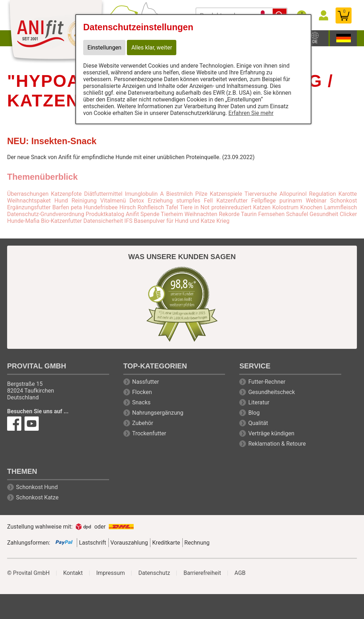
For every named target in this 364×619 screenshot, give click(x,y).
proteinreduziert (231, 207)
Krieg (223, 221)
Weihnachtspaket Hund (38, 201)
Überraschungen (28, 194)
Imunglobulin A (144, 194)
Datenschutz (154, 573)
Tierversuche (261, 194)
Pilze (201, 194)
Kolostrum (285, 207)
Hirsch (128, 207)
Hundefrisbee (101, 207)
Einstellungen (105, 48)
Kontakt (73, 573)
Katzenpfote (66, 194)
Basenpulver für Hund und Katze (175, 221)
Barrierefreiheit (202, 573)
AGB (240, 573)
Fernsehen (271, 214)
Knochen (311, 207)
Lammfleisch (341, 207)
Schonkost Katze (37, 497)
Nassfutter (146, 382)
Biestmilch (180, 194)
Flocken (142, 392)
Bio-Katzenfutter (61, 221)
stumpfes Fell (195, 201)
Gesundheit (324, 214)
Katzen (262, 207)
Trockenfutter (149, 433)
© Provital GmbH (28, 573)
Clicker (348, 214)
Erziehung (160, 201)
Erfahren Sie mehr (251, 113)
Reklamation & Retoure (277, 444)
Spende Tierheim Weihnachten (179, 214)
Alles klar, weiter (152, 48)
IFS (129, 221)
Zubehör (143, 423)
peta (76, 207)
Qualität (258, 423)
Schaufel (297, 214)
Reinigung (84, 201)
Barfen (61, 207)
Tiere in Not (195, 207)
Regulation (322, 194)
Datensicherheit (103, 221)
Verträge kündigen (271, 433)
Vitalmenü (113, 201)
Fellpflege (264, 201)
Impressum (111, 573)
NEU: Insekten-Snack (52, 141)
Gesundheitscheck (271, 392)
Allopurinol (293, 194)
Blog (254, 413)
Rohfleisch (151, 207)
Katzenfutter (232, 201)
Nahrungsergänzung (158, 413)
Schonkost (344, 201)
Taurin (249, 214)
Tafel (172, 207)
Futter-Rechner (267, 382)
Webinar (316, 201)
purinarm (291, 201)
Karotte (348, 194)
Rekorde (229, 214)
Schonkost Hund (37, 487)
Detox (137, 201)
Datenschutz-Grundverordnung (46, 214)
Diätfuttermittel (103, 194)
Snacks (141, 402)
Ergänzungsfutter (29, 207)
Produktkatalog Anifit (112, 214)
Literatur (259, 402)
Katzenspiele (226, 194)
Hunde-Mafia (23, 221)
